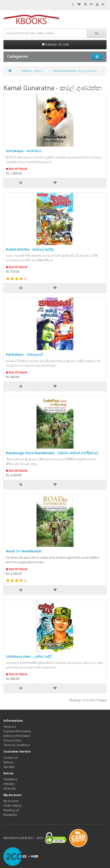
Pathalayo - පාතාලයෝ (24, 354)
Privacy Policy (12, 740)
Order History (13, 806)
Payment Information (17, 731)
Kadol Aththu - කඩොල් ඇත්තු (30, 249)
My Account (11, 801)
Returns (8, 762)
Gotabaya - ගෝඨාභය (24, 151)
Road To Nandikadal (23, 551)
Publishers (10, 779)
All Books (10, 789)
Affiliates (9, 784)
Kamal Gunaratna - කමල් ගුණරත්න (75, 71)
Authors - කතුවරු (32, 71)
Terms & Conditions (17, 745)
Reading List (11, 810)
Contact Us (11, 758)
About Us (10, 727)
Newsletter (11, 815)
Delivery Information (17, 736)
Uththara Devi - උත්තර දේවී (29, 656)
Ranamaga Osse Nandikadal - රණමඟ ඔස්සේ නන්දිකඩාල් (52, 453)
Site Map (9, 767)
